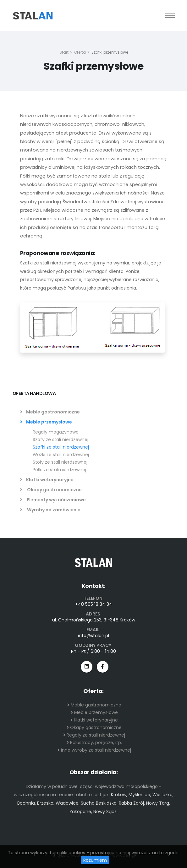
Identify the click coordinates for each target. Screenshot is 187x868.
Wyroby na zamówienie (50, 510)
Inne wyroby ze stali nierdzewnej (94, 750)
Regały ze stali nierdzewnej (94, 735)
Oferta (80, 52)
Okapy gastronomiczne (51, 490)
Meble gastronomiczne (50, 412)
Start (64, 52)
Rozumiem (95, 860)
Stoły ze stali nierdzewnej (60, 462)
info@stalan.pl (93, 636)
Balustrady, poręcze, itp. (94, 743)
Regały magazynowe (56, 432)
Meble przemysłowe (46, 422)
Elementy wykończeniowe (53, 500)
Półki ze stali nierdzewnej (59, 470)
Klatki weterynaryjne (47, 480)
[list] (22, 412)
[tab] (94, 397)
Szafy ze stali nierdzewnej (60, 439)
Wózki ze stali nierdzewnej (61, 455)
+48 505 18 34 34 (94, 604)
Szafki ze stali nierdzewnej (61, 447)
